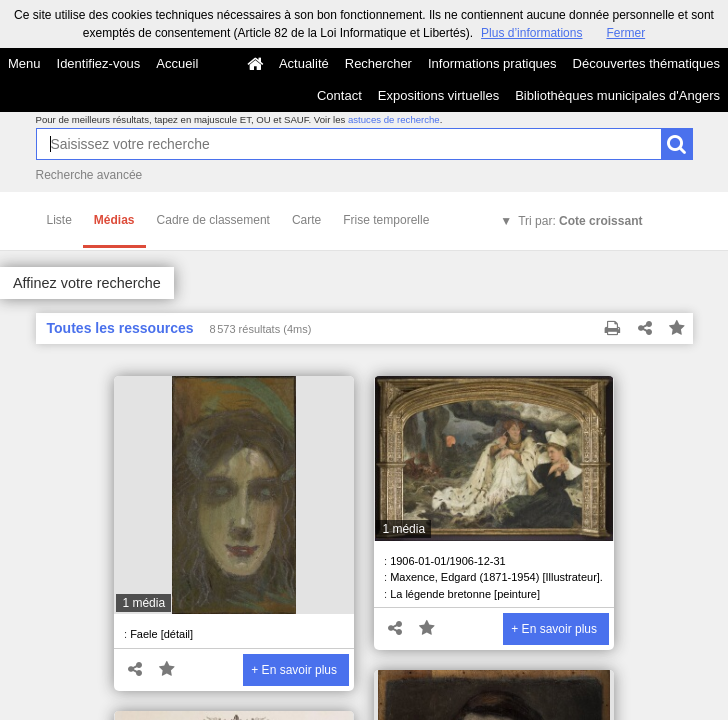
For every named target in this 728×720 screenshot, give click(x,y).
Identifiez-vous (99, 63)
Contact (339, 95)
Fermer (625, 33)
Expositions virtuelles (438, 95)
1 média (143, 603)
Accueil (177, 63)
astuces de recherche (394, 119)
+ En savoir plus (294, 670)
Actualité (304, 63)
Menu (24, 63)
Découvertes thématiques (646, 63)
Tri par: (580, 221)
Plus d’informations (531, 33)
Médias (114, 220)
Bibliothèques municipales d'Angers (617, 95)
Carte (306, 220)
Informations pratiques (492, 63)
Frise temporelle (386, 220)
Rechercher (378, 63)
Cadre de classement (213, 220)
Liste (59, 220)
